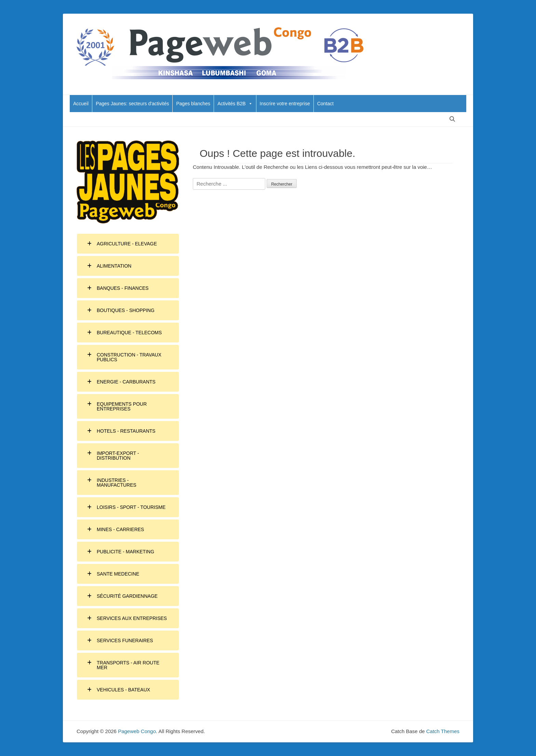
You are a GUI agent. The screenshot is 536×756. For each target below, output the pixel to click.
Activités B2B (235, 104)
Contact (325, 104)
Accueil (81, 104)
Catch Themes (443, 731)
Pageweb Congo (137, 731)
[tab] (128, 244)
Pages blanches (193, 104)
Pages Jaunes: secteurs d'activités (132, 104)
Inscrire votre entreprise (285, 104)
